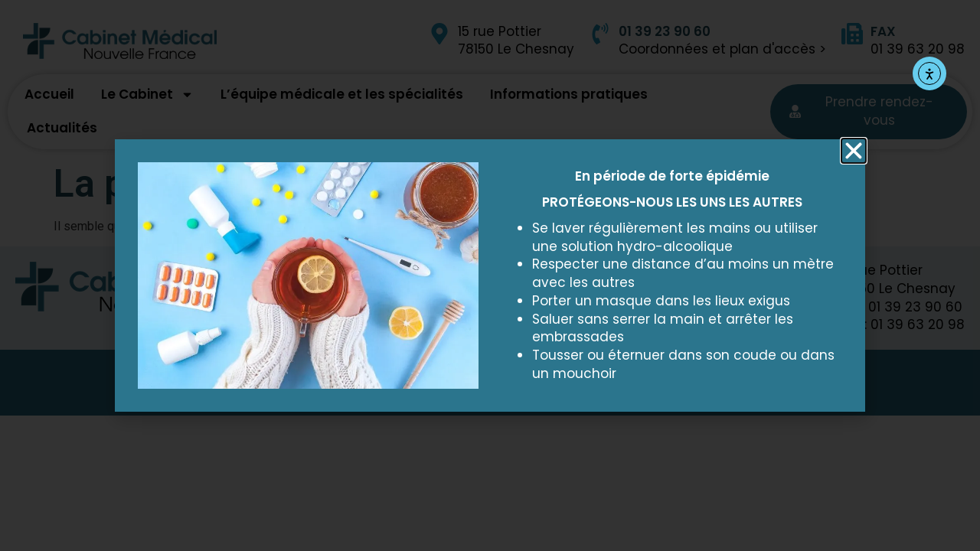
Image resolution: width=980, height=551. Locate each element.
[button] (854, 151)
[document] (490, 275)
